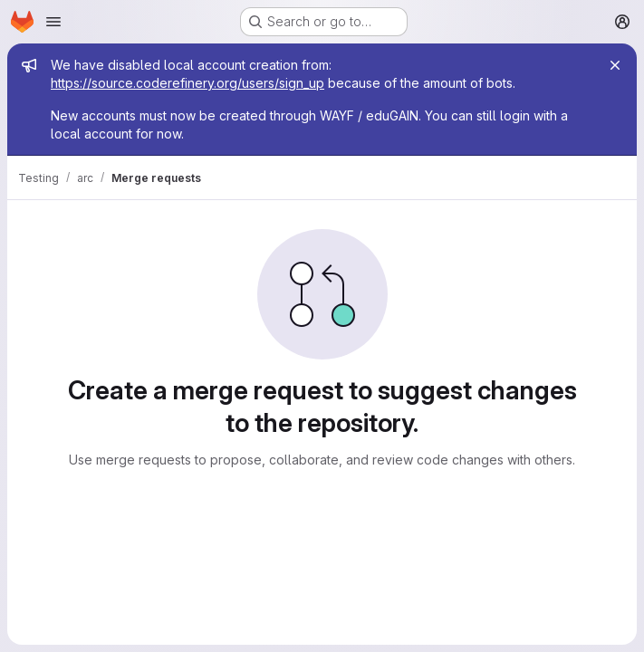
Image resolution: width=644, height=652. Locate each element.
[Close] (615, 65)
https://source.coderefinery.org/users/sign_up (187, 83)
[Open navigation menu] (53, 22)
